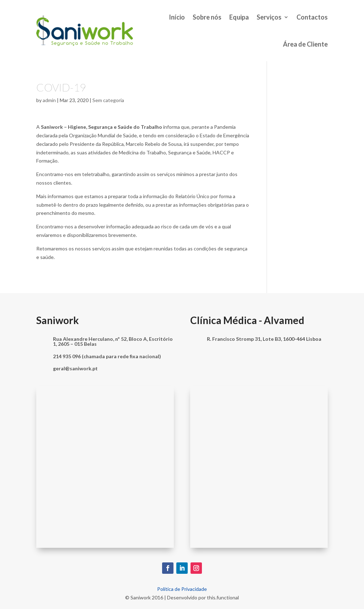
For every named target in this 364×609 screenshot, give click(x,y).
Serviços (269, 17)
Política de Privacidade (182, 589)
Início (177, 17)
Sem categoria (108, 100)
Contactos (312, 17)
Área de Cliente (305, 44)
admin (49, 100)
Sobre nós (207, 17)
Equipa (239, 17)
